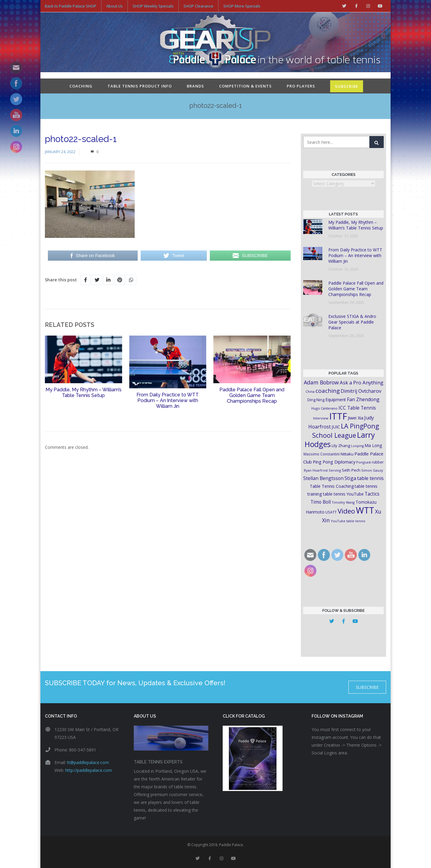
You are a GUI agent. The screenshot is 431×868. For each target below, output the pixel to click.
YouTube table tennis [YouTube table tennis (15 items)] (348, 520)
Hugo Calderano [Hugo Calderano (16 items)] (324, 407)
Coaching (81, 85)
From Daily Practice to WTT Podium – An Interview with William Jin (168, 399)
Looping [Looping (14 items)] (357, 445)
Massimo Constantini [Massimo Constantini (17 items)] (322, 453)
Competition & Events (245, 85)
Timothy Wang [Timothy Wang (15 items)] (343, 501)
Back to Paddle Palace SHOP (71, 6)
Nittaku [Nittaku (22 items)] (347, 453)
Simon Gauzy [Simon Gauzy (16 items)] (372, 469)
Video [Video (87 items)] (346, 510)
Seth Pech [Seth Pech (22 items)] (351, 469)
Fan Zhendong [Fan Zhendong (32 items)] (363, 398)
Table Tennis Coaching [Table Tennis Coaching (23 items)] (332, 485)
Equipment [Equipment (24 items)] (336, 398)
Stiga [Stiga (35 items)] (350, 477)
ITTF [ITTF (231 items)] (338, 415)
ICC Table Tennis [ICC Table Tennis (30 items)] (357, 407)
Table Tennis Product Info (140, 85)
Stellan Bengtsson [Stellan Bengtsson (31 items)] (323, 477)
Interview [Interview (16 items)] (321, 417)
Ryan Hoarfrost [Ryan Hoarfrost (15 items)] (316, 469)
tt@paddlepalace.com (88, 761)
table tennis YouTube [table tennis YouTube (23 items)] (343, 493)
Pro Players (301, 85)
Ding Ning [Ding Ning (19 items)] (316, 399)
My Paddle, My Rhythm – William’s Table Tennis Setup (84, 391)
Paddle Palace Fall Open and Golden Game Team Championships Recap (252, 394)
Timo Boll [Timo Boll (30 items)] (321, 501)
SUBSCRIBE (347, 85)
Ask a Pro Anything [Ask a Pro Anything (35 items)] (362, 381)
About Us (114, 6)
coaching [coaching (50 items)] (328, 390)
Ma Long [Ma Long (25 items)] (373, 444)
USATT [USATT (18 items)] (331, 511)
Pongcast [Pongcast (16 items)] (364, 461)
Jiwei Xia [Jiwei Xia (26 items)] (356, 416)
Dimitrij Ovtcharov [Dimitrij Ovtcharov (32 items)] (361, 390)
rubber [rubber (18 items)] (378, 461)
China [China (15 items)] (310, 390)
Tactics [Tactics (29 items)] (372, 493)
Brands (195, 85)
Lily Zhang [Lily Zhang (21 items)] (341, 444)
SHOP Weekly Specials (153, 6)
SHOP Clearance (198, 6)
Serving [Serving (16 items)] (335, 469)
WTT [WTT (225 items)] (365, 509)
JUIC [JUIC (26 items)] (336, 425)
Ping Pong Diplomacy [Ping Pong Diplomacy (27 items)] (334, 461)
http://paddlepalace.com (89, 769)
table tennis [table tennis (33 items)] (370, 477)
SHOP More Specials (242, 6)
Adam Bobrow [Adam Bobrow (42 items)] (321, 381)
